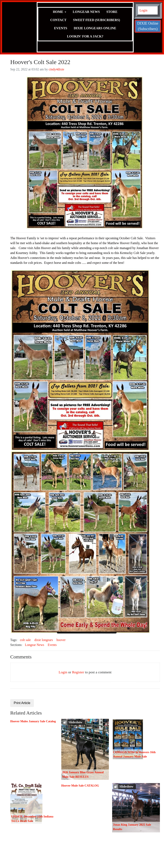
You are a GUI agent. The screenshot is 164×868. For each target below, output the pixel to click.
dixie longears (44, 640)
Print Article (22, 703)
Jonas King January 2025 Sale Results (132, 827)
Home (58, 12)
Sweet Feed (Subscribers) (96, 20)
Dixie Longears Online (95, 28)
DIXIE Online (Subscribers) (148, 26)
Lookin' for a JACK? (85, 36)
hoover (61, 640)
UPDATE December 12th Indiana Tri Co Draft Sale (32, 819)
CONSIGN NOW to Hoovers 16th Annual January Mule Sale (134, 754)
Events (61, 28)
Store (112, 12)
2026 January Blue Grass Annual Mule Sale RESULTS (83, 774)
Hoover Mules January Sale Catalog (33, 721)
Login (143, 10)
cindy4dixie (57, 69)
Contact (58, 20)
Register (78, 672)
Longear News (86, 12)
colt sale (25, 640)
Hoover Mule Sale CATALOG (80, 786)
